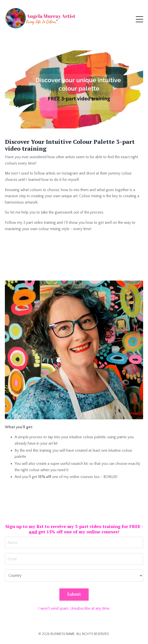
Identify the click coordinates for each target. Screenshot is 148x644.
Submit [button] (74, 595)
